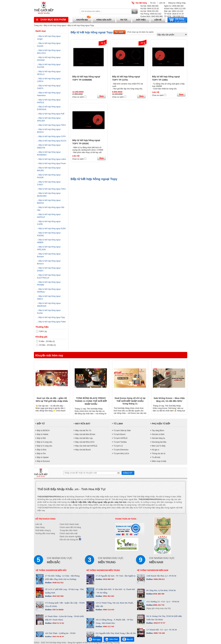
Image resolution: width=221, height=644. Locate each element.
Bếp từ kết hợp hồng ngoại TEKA (52, 125)
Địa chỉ (128, 639)
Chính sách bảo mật (69, 533)
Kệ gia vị (156, 450)
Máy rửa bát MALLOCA (85, 442)
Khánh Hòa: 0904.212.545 (175, 9)
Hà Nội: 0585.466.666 (149, 6)
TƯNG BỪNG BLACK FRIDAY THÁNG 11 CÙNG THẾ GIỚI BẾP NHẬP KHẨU (91, 401)
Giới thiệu (141, 20)
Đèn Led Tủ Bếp (159, 446)
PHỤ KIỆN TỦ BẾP (161, 424)
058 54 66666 (58, 610)
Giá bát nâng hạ (159, 438)
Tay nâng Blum (158, 431)
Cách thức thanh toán (69, 524)
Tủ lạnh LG (118, 446)
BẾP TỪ (41, 424)
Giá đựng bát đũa (159, 442)
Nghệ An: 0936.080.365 (174, 6)
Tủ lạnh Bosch (120, 434)
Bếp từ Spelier (43, 457)
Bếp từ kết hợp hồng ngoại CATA (52, 136)
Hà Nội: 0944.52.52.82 (150, 9)
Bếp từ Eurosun (43, 461)
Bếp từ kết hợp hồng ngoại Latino (52, 159)
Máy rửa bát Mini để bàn (85, 434)
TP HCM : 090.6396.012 (174, 16)
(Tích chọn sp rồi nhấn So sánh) (140, 32)
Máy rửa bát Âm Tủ (83, 431)
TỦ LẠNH (118, 424)
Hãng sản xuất (104, 20)
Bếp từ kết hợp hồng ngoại (55, 25)
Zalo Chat (111, 639)
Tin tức (153, 3)
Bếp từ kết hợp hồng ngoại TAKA (52, 189)
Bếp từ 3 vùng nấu (45, 442)
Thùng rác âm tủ (159, 454)
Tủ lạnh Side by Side (122, 431)
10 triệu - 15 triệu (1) (46, 345)
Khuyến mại (82, 20)
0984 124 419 (108, 610)
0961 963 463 (108, 596)
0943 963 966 (58, 596)
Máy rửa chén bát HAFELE (86, 446)
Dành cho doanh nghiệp (70, 536)
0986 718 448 (159, 633)
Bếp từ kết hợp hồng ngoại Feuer (52, 163)
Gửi (128, 473)
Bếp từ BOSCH (43, 431)
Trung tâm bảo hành (69, 530)
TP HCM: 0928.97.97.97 (174, 14)
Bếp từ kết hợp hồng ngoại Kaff (52, 114)
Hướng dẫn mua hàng (45, 533)
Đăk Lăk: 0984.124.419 (174, 11)
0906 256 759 (159, 605)
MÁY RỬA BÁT (83, 424)
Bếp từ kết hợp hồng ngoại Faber (52, 322)
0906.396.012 (159, 579)
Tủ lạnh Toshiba (120, 442)
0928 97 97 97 (159, 623)
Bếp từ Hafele (43, 434)
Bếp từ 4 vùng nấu (45, 446)
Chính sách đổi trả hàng (70, 527)
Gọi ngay (94, 639)
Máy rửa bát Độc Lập (84, 438)
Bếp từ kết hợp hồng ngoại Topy (81, 25)
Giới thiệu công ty (43, 530)
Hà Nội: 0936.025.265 (149, 11)
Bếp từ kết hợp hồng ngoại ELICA (53, 141)
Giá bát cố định (158, 434)
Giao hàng (40, 527)
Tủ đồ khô (156, 457)
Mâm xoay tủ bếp (159, 461)
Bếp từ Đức (42, 450)
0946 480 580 (159, 594)
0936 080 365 (108, 579)
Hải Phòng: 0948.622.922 (151, 14)
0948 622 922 (58, 583)
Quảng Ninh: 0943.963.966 (152, 16)
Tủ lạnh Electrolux (121, 450)
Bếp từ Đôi (41, 438)
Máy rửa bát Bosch (83, 450)
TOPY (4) (41, 332)
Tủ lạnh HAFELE (121, 438)
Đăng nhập (181, 3)
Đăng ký (172, 3)
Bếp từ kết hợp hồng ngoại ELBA (52, 229)
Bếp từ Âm (41, 454)
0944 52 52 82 (58, 623)
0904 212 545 (108, 626)
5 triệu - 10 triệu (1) (46, 341)
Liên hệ (162, 3)
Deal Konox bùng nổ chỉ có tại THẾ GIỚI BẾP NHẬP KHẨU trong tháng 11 (130, 401)
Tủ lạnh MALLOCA (121, 454)
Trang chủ (38, 25)
